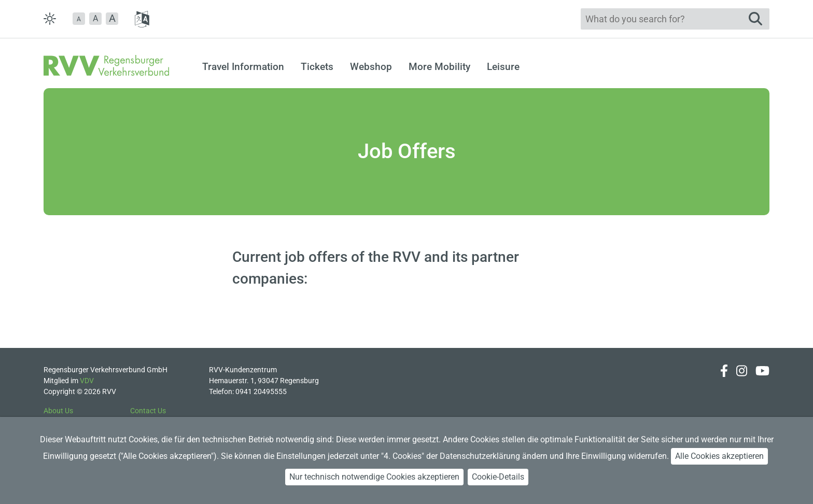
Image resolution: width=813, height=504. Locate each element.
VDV (87, 381)
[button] (79, 19)
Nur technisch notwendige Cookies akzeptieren (374, 477)
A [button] (95, 18)
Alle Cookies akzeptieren (719, 456)
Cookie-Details (498, 477)
